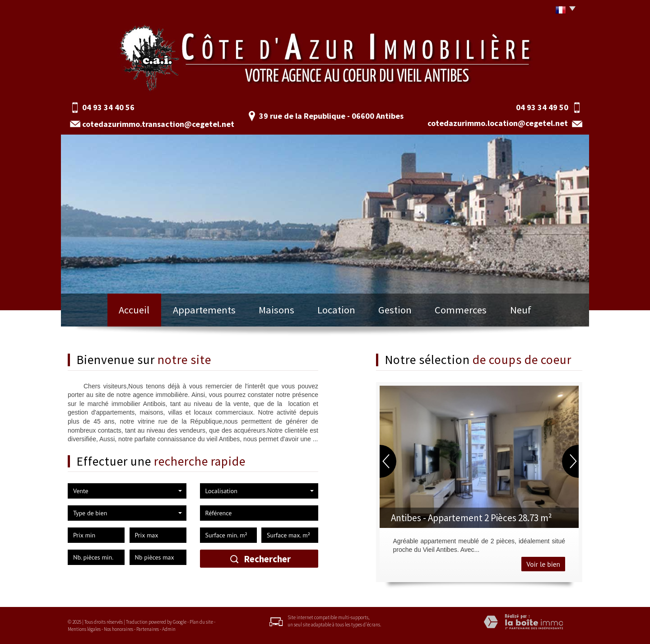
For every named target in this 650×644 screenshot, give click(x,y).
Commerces (461, 310)
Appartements (204, 310)
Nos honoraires (118, 629)
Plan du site (201, 622)
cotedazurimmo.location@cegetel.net (498, 123)
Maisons (276, 310)
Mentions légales (84, 629)
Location (336, 310)
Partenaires (148, 629)
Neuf (521, 310)
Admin (169, 629)
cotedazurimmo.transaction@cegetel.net (158, 124)
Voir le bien (543, 564)
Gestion (395, 310)
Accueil (134, 310)
